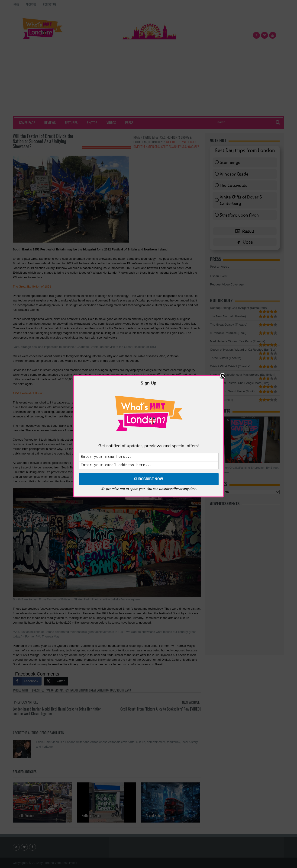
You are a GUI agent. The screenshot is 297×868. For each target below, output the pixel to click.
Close (223, 375)
